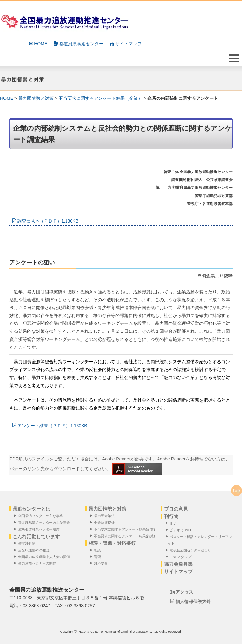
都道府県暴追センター (79, 44)
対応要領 (100, 563)
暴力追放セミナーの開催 (36, 563)
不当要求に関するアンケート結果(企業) (124, 529)
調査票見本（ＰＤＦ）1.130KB (45, 221)
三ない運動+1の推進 (33, 550)
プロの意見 (176, 509)
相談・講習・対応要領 (112, 543)
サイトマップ (126, 44)
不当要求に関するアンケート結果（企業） (101, 98)
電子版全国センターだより (189, 550)
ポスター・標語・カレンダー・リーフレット (200, 540)
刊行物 (171, 516)
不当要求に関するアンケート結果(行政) (124, 536)
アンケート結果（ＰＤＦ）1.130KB (50, 426)
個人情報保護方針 (190, 602)
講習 (96, 557)
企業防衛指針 (103, 522)
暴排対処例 (26, 543)
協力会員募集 (178, 564)
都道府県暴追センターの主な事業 (43, 522)
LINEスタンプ (179, 557)
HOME (38, 44)
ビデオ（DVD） (181, 530)
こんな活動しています (36, 537)
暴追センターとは (32, 509)
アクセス (182, 592)
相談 (96, 550)
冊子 (172, 523)
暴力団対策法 (103, 516)
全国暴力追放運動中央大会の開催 (43, 557)
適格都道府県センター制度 (38, 529)
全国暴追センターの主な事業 (40, 516)
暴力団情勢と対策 (36, 98)
